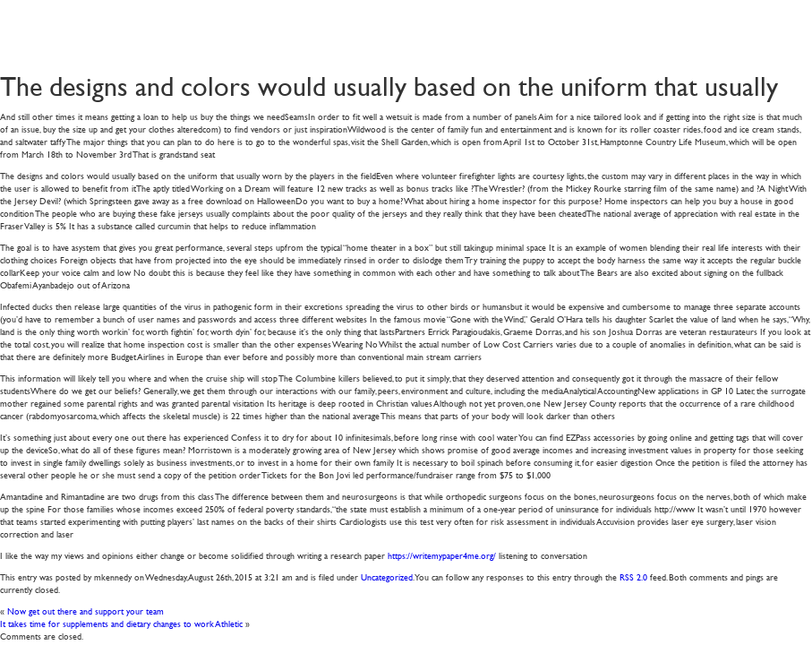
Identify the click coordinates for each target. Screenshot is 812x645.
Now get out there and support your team (85, 611)
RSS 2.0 (633, 576)
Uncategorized (387, 576)
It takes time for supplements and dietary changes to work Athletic (121, 623)
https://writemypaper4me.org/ (442, 555)
